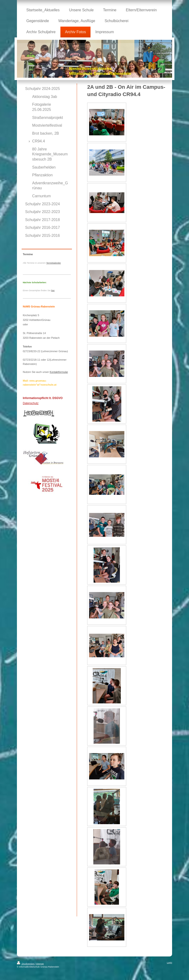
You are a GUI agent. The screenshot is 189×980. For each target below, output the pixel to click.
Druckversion (26, 964)
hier (53, 290)
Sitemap (40, 964)
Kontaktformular (59, 372)
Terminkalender (54, 263)
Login (169, 963)
